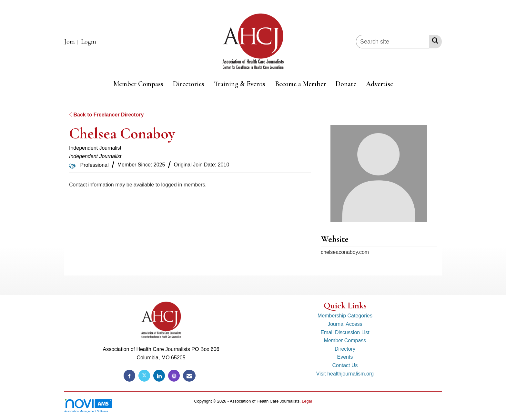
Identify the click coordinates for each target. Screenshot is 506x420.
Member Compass (138, 84)
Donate (346, 84)
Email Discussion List (345, 332)
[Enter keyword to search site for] (393, 42)
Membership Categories (345, 316)
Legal (307, 401)
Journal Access (345, 324)
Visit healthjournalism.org (345, 374)
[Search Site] (434, 41)
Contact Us (345, 365)
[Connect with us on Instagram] (174, 376)
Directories (189, 84)
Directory (345, 349)
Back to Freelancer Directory (106, 115)
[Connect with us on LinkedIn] (159, 376)
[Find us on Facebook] (129, 376)
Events (345, 357)
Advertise (379, 84)
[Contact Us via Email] (189, 376)
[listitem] (72, 42)
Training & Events (240, 84)
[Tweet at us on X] (144, 376)
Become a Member (300, 84)
